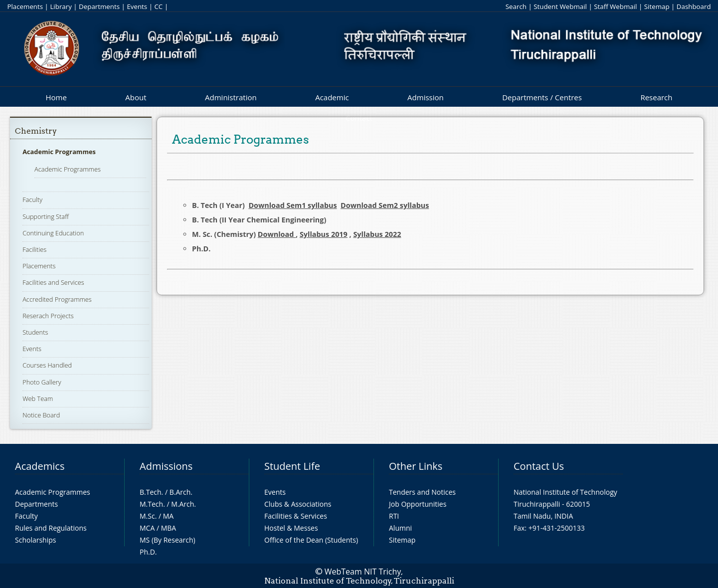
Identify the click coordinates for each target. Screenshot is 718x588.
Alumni (400, 528)
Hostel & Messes (291, 528)
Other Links (416, 466)
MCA (147, 528)
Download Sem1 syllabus (292, 205)
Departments (99, 6)
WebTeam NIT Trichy (363, 572)
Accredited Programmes (57, 299)
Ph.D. (148, 552)
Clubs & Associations (298, 504)
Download (277, 234)
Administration (231, 97)
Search (516, 6)
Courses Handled (47, 365)
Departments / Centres (542, 97)
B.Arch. (181, 492)
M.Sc (147, 516)
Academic (332, 97)
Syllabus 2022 (377, 234)
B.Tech (151, 492)
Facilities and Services (53, 282)
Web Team (38, 398)
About (136, 97)
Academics (40, 466)
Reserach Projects (48, 316)
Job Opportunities (418, 504)
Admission (426, 97)
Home (56, 97)
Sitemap (657, 6)
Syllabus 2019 (324, 234)
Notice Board (41, 415)
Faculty (32, 199)
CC (158, 6)
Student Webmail (560, 6)
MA (168, 516)
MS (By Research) (168, 540)
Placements (25, 6)
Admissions (166, 466)
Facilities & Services (296, 516)
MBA (169, 528)
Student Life (292, 466)
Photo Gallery (42, 382)
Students (35, 332)
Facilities (34, 249)
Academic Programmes (59, 152)
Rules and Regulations (51, 528)
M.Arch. (183, 504)
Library (61, 6)
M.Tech (151, 504)
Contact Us (539, 466)
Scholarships (35, 540)
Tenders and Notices (422, 492)
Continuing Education (53, 233)
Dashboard (694, 6)
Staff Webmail (615, 6)
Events (137, 6)
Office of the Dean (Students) (311, 540)
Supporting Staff (46, 216)
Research (656, 97)
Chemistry (36, 131)
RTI (394, 516)
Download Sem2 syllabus (385, 205)
